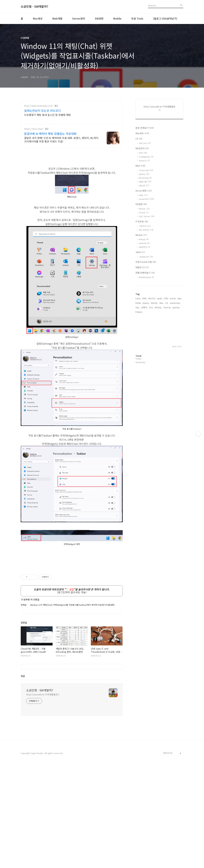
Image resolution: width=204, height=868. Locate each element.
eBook (144, 185)
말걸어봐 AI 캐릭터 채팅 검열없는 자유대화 (50, 134)
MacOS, (152, 298)
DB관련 (99, 18)
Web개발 (57, 18)
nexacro (144, 160)
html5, (138, 303)
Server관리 (79, 18)
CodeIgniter (146, 157)
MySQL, (155, 303)
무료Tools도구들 (146, 262)
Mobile (117, 18)
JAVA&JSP (146, 257)
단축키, (145, 307)
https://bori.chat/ (34, 129)
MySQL (144, 209)
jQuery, (146, 303)
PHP (143, 153)
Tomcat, (167, 307)
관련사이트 (168, 855)
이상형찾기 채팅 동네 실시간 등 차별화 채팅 (47, 115)
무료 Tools (137, 18)
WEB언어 (142, 148)
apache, (176, 307)
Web (140, 166)
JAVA (140, 252)
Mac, (162, 303)
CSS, (151, 307)
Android (144, 243)
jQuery (144, 174)
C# (139, 139)
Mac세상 (38, 18)
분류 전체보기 (145, 128)
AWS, (145, 298)
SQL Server (147, 216)
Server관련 (144, 191)
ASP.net (145, 143)
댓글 (23, 778)
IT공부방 (142, 221)
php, (180, 298)
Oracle (144, 212)
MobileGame (146, 277)
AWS (143, 195)
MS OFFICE (146, 230)
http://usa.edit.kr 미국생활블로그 (43, 797)
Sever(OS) (147, 199)
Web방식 (145, 247)
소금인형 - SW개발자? (34, 7)
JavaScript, (175, 303)
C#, (167, 303)
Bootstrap (145, 178)
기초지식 (145, 226)
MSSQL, (158, 307)
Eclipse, (139, 312)
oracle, (173, 298)
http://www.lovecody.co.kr (38, 106)
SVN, (166, 298)
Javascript (146, 170)
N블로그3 (142, 267)
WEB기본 (145, 182)
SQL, (138, 307)
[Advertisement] (72, 587)
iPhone (144, 239)
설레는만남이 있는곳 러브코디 (42, 110)
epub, (160, 298)
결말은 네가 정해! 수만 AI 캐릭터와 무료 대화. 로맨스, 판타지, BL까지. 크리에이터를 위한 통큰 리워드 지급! (62, 139)
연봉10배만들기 (145, 273)
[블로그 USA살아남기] (165, 18)
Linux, (138, 298)
